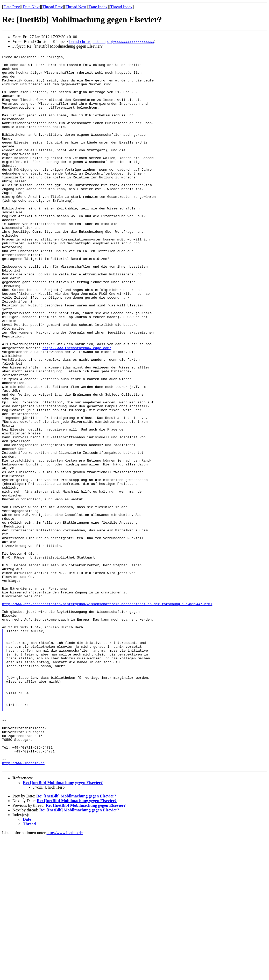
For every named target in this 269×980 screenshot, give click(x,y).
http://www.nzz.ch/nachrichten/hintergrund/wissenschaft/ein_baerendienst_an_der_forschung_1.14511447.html (107, 714)
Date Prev (12, 7)
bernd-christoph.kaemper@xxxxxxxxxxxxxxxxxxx (112, 42)
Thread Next (76, 7)
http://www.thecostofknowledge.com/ (77, 407)
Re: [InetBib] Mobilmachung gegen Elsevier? (63, 925)
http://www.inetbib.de (23, 905)
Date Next (31, 7)
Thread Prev (52, 7)
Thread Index (121, 7)
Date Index (98, 7)
